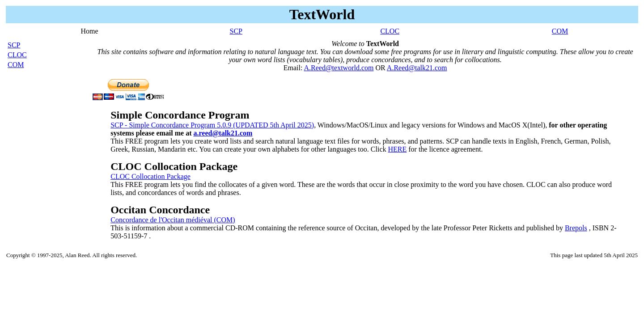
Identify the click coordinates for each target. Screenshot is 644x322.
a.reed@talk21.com (223, 133)
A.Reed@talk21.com (417, 68)
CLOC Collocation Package (150, 176)
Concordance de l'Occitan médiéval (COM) (173, 220)
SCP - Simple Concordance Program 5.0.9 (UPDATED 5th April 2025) (212, 125)
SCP (236, 31)
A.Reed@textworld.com (339, 68)
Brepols (576, 228)
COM (560, 31)
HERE (397, 149)
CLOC (390, 31)
